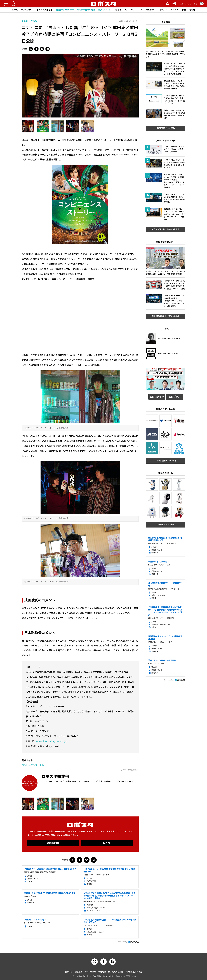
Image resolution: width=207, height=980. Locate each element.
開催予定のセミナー (65, 10)
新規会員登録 (53, 843)
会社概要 (79, 972)
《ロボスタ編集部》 (129, 770)
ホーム (15, 10)
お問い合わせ (90, 972)
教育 (184, 10)
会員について (104, 10)
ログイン (107, 843)
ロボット (118, 10)
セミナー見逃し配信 (86, 10)
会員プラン (175, 397)
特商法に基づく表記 (134, 972)
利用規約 (102, 972)
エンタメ (175, 10)
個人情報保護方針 (116, 972)
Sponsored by (122, 942)
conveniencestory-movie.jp (51, 741)
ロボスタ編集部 (55, 777)
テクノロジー (137, 10)
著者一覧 (69, 972)
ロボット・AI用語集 (43, 10)
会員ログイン (157, 397)
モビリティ (151, 10)
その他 (192, 10)
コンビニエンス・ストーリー (36, 765)
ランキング (26, 10)
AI (126, 10)
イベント (163, 10)
